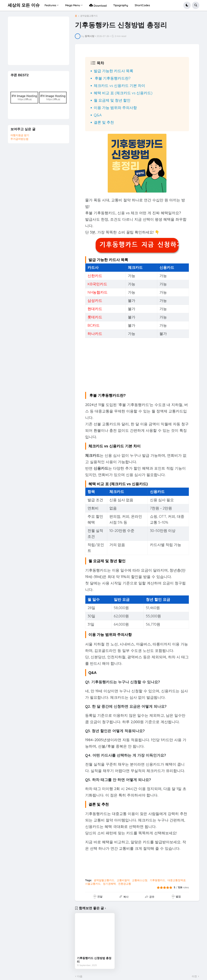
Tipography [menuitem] (121, 5)
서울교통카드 (93, 884)
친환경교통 (125, 884)
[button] (187, 5)
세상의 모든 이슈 (24, 5)
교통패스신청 (140, 880)
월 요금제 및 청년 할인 (112, 100)
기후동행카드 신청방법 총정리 (94, 960)
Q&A (98, 115)
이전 (194, 976)
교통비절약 (123, 880)
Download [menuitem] (98, 5)
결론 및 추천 (104, 122)
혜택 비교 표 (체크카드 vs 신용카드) (123, 93)
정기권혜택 (109, 884)
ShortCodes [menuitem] (142, 5)
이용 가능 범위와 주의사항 (115, 108)
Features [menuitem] (50, 5)
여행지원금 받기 (20, 135)
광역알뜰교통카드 (89, 16)
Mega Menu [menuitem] (73, 5)
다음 (80, 976)
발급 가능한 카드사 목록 (114, 71)
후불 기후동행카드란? (112, 78)
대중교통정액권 (177, 880)
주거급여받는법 (19, 139)
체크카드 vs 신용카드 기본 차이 (119, 86)
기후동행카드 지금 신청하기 (139, 245)
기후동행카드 (157, 880)
